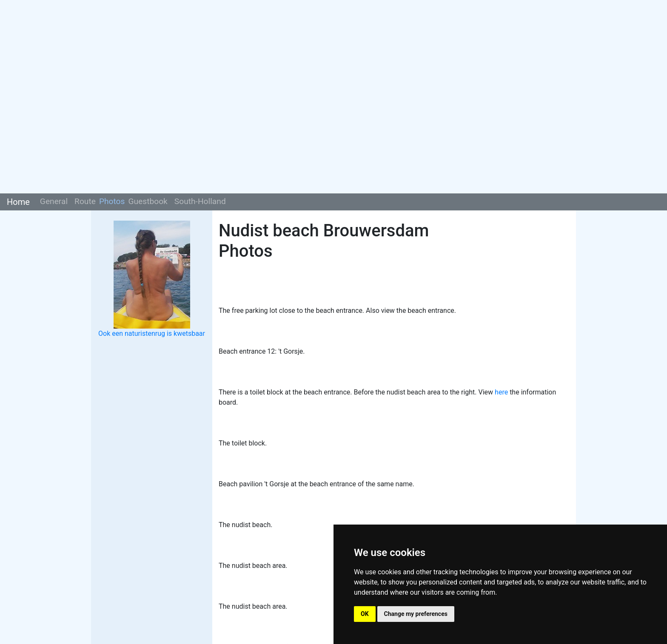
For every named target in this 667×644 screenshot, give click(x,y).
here (501, 392)
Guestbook (148, 201)
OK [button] (365, 614)
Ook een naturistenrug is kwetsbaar (152, 333)
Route (85, 201)
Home (18, 202)
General (54, 201)
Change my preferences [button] (416, 614)
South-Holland (200, 201)
